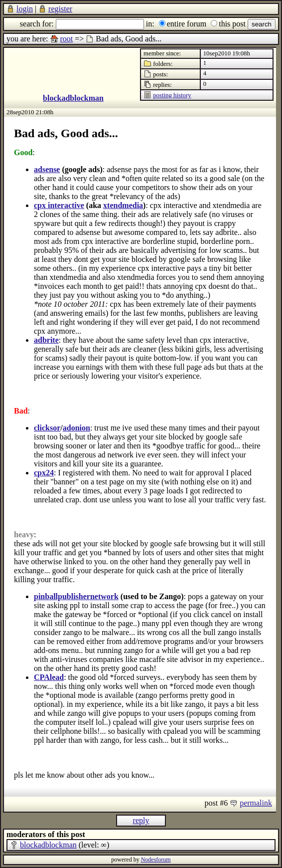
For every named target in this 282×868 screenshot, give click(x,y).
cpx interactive (59, 205)
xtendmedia (123, 205)
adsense (47, 169)
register (60, 9)
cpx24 (44, 473)
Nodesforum (156, 860)
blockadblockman (73, 98)
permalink (256, 803)
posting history (172, 95)
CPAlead (49, 677)
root (67, 39)
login (25, 9)
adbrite (46, 340)
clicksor (47, 428)
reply (141, 820)
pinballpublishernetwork (76, 596)
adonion (76, 428)
